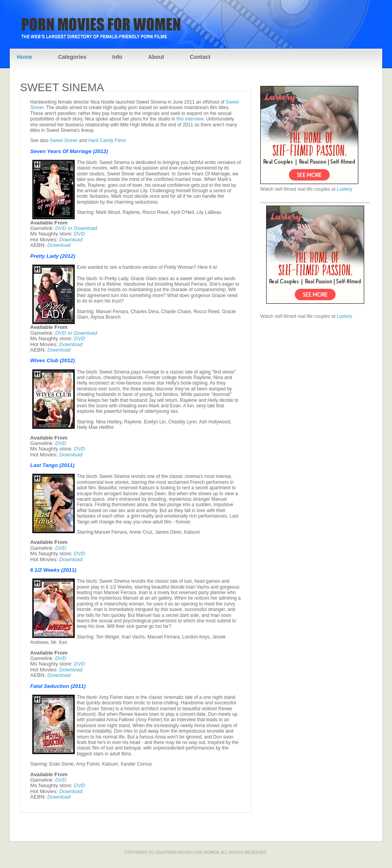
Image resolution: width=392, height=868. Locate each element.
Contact (200, 57)
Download (71, 240)
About (156, 57)
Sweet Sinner (64, 140)
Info (117, 57)
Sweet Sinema (62, 87)
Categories (72, 57)
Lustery (344, 189)
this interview (190, 119)
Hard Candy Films (107, 140)
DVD (80, 234)
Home (24, 57)
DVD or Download (76, 228)
